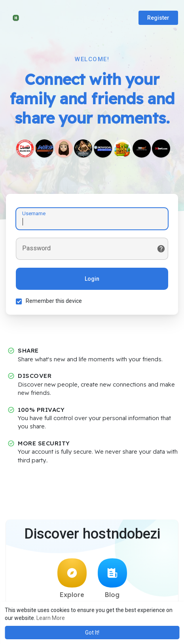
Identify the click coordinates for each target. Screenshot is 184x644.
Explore (72, 578)
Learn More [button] (51, 618)
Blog (112, 578)
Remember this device (54, 301)
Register (158, 18)
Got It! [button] (92, 633)
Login (92, 279)
